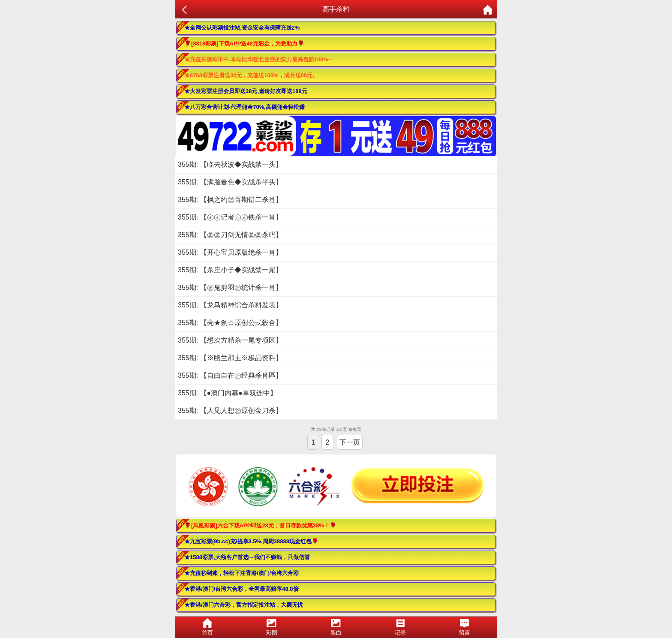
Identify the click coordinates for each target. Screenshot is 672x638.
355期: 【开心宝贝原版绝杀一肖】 (230, 252)
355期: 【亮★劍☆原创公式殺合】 (230, 323)
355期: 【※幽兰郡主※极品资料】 (230, 358)
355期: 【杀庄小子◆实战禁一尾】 (230, 270)
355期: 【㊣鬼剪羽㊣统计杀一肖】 (230, 287)
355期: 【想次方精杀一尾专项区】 (230, 340)
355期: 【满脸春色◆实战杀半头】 (230, 182)
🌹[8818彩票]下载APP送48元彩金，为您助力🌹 (244, 44)
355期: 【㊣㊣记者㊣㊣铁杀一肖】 (230, 217)
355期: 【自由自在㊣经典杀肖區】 (230, 375)
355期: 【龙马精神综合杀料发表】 (230, 305)
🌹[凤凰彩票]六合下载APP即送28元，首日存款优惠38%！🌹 (260, 525)
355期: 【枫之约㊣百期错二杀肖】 (230, 200)
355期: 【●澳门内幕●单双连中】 (227, 393)
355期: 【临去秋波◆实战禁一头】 (230, 164)
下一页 (350, 442)
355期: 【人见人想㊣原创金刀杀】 (230, 411)
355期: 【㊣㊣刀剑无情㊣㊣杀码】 (230, 235)
